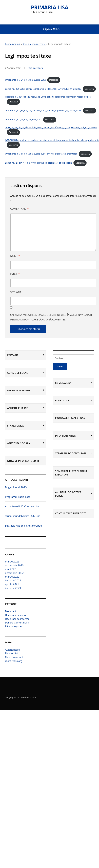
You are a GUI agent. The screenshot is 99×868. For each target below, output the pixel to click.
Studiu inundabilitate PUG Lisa (23, 516)
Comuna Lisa (63, 383)
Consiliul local (17, 373)
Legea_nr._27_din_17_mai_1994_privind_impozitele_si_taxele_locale (38, 163)
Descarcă (54, 80)
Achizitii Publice (17, 408)
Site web (16, 292)
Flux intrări (11, 653)
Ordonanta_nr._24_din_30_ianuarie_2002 (25, 80)
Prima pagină (13, 44)
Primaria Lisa (50, 7)
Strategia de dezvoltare (71, 453)
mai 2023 (11, 569)
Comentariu (19, 209)
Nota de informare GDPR (23, 461)
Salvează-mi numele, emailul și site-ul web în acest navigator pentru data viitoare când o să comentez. (51, 317)
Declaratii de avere (16, 615)
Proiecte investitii (19, 390)
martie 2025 (12, 561)
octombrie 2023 (14, 565)
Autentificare (12, 650)
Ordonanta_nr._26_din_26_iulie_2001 (23, 119)
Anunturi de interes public (68, 494)
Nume (15, 256)
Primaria (13, 355)
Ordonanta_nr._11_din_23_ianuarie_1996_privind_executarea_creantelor (41, 154)
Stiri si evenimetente (34, 44)
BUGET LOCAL (63, 400)
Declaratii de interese (17, 619)
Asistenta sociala (19, 443)
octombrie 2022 (14, 573)
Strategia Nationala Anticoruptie (23, 526)
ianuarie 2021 (13, 588)
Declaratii (11, 611)
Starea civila (15, 426)
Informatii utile (65, 436)
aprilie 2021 (12, 584)
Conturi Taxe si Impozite (71, 513)
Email (15, 274)
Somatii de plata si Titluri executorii (72, 473)
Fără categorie (13, 626)
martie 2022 (12, 577)
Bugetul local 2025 (16, 487)
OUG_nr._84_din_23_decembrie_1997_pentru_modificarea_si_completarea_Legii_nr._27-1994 (51, 127)
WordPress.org (14, 661)
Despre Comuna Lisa (17, 622)
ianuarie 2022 (13, 580)
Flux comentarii (14, 657)
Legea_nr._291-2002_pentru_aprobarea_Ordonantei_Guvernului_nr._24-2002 (43, 89)
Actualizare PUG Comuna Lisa (22, 506)
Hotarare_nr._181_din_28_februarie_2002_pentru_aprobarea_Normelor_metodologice (48, 97)
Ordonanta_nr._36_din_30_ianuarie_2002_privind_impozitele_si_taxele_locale (43, 110)
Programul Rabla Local (18, 497)
